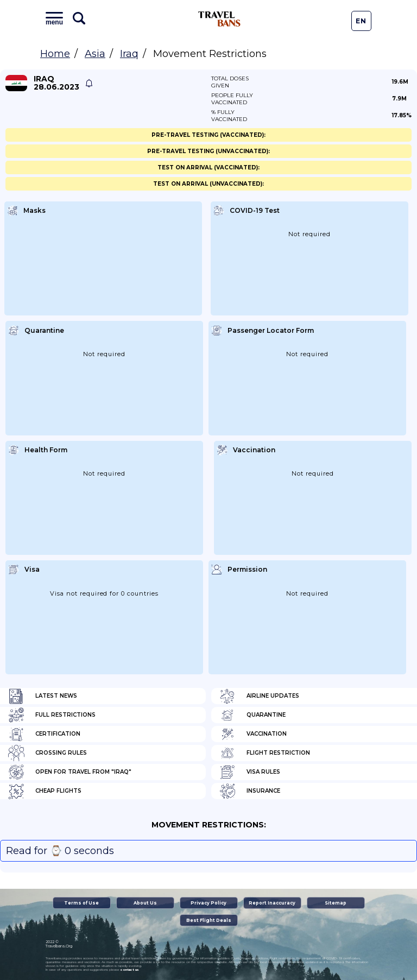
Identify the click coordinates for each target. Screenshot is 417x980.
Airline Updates (259, 696)
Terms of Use (81, 903)
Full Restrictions (52, 715)
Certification (44, 734)
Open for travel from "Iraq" (70, 772)
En (361, 21)
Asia (95, 54)
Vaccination (253, 734)
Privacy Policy (208, 903)
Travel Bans (219, 19)
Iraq (129, 54)
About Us (145, 903)
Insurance (250, 791)
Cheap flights (45, 791)
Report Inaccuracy (272, 903)
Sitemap (336, 903)
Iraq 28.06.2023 (56, 83)
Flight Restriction (265, 753)
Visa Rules (250, 772)
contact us (129, 970)
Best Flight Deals (209, 920)
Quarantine (252, 715)
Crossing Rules (48, 753)
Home (55, 54)
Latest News (43, 696)
